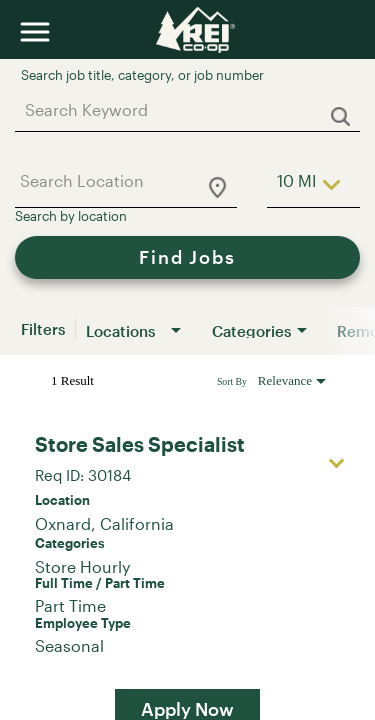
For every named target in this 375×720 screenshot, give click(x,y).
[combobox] (177, 109)
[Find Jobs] (187, 257)
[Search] (187, 257)
